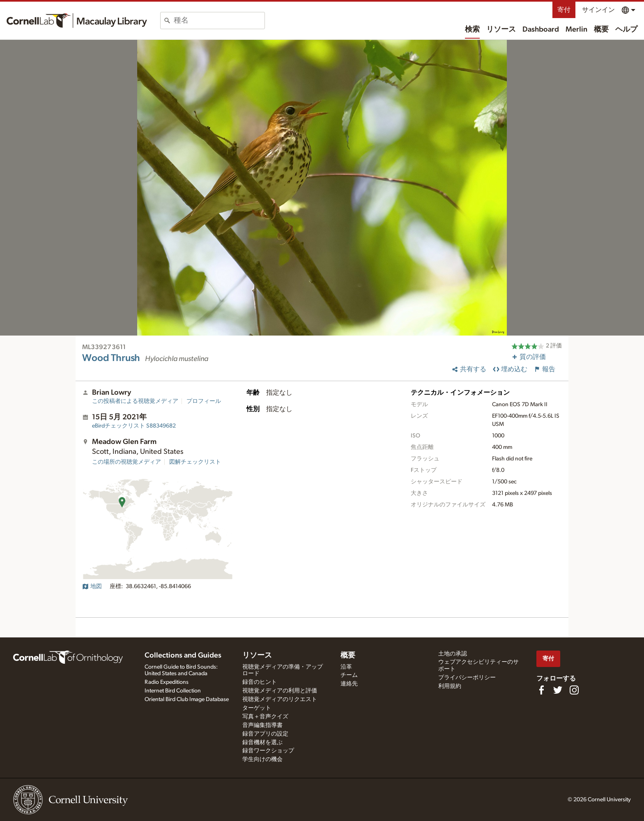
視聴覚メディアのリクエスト (280, 699)
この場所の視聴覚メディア (126, 462)
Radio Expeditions (167, 682)
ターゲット (257, 708)
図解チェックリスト (195, 462)
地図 (92, 586)
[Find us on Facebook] (541, 690)
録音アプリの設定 (265, 734)
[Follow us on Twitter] (558, 690)
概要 (601, 30)
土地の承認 (453, 654)
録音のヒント (260, 682)
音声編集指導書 (262, 725)
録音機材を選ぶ (262, 743)
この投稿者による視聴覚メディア (135, 401)
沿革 (346, 667)
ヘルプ (626, 30)
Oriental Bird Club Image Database (187, 699)
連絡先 (349, 684)
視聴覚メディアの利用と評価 (280, 691)
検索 (472, 30)
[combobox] (219, 21)
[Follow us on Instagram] (574, 690)
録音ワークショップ (268, 751)
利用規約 (450, 686)
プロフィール (204, 401)
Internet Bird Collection (173, 691)
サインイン (598, 10)
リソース (501, 30)
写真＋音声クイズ (265, 717)
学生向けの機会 (262, 759)
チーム (349, 675)
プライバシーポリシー (467, 678)
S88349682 (134, 426)
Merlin (576, 30)
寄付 (564, 10)
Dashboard (541, 30)
